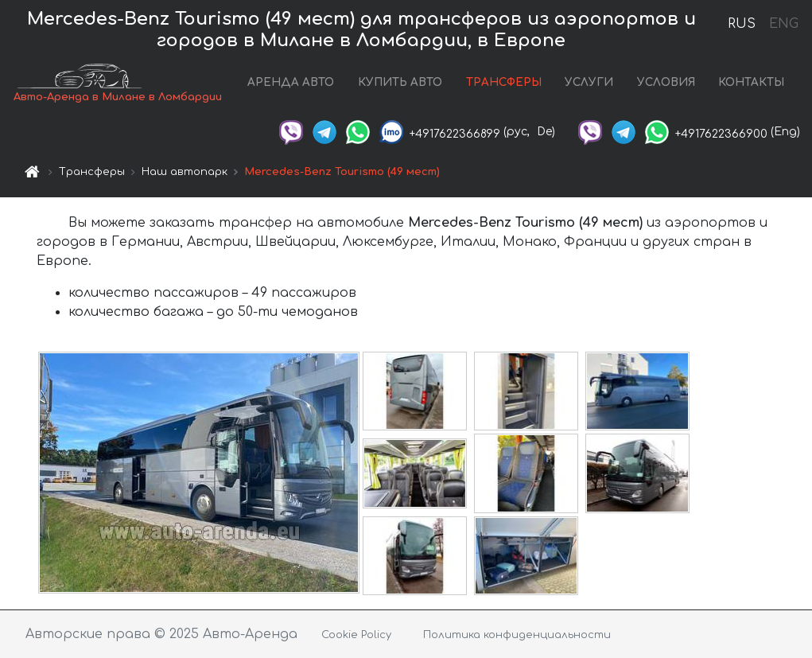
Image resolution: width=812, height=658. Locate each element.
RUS (742, 24)
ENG (783, 24)
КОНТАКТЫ (751, 82)
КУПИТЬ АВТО (400, 82)
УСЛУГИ (589, 82)
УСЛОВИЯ (666, 82)
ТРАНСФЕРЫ (504, 82)
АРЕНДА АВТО (291, 82)
